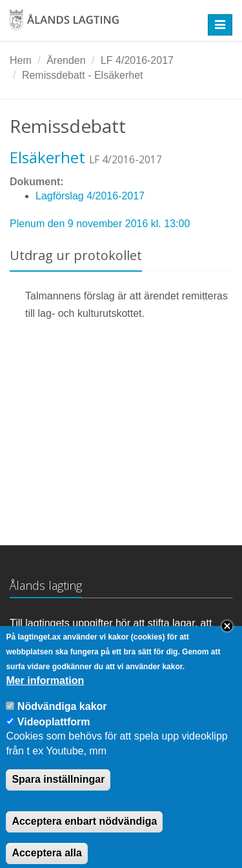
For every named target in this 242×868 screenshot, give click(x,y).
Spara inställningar (58, 793)
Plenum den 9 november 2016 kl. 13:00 (100, 224)
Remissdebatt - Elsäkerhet (83, 75)
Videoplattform (54, 736)
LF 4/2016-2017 (137, 60)
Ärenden (66, 60)
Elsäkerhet (47, 157)
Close (227, 641)
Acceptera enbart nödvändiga (84, 835)
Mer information (45, 695)
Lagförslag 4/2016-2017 (90, 196)
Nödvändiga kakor (62, 721)
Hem (21, 60)
